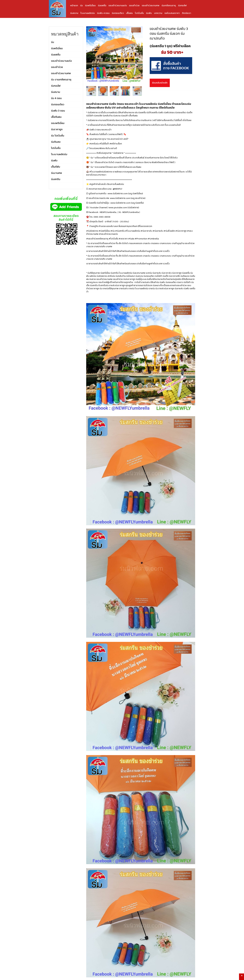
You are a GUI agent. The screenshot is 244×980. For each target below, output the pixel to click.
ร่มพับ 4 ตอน (103, 13)
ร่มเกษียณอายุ (169, 5)
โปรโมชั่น (139, 13)
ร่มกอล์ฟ (182, 5)
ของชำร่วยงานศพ (151, 5)
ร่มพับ (149, 13)
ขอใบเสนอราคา (172, 13)
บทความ (158, 13)
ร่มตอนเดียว (118, 13)
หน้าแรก (74, 5)
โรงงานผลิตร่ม (88, 13)
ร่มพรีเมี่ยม (90, 5)
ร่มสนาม (74, 13)
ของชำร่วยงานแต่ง (118, 5)
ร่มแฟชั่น (102, 5)
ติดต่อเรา (187, 13)
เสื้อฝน (129, 13)
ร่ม (81, 5)
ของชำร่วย (134, 5)
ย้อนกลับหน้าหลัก (160, 83)
